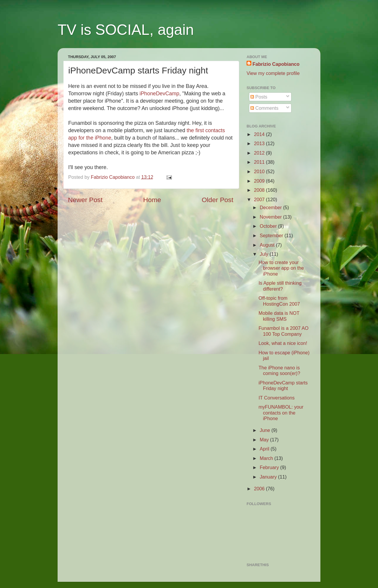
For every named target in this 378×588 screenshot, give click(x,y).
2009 (260, 181)
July (264, 254)
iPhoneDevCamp (160, 94)
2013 (260, 143)
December (271, 207)
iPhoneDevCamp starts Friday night (283, 385)
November (271, 217)
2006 (260, 489)
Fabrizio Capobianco (114, 177)
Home (152, 200)
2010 (260, 171)
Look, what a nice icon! (283, 343)
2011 (260, 162)
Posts (259, 97)
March (267, 458)
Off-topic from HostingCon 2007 (279, 301)
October (269, 226)
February (270, 467)
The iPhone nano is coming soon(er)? (279, 370)
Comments (264, 108)
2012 (260, 153)
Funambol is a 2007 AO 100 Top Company (283, 331)
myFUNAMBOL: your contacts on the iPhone (281, 413)
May (265, 440)
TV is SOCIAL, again (126, 30)
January (269, 477)
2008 (260, 190)
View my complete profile (273, 73)
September (272, 235)
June (265, 430)
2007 (260, 199)
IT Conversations (276, 398)
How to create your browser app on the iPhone (281, 268)
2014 (260, 134)
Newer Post (85, 200)
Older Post (217, 200)
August (268, 245)
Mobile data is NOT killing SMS (279, 316)
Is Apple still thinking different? (280, 286)
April (265, 449)
